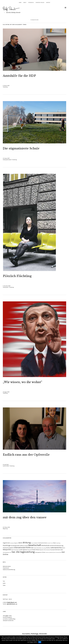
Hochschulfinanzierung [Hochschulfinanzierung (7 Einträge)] (56, 546)
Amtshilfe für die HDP (23, 76)
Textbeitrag (5, 87)
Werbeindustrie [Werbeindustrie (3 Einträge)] (52, 552)
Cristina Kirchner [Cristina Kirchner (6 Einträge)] (42, 543)
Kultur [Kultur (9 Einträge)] (48, 548)
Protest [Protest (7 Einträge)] (34, 550)
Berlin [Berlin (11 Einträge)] (21, 543)
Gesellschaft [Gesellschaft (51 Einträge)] (35, 545)
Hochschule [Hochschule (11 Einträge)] (45, 545)
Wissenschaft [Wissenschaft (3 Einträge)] (58, 552)
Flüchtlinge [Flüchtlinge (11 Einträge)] (7, 545)
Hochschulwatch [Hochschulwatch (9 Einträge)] (8, 548)
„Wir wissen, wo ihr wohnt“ (27, 382)
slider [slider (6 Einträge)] (62, 550)
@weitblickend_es (12, 604)
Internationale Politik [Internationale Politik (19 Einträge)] (22, 548)
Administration (7, 566)
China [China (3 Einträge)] (32, 543)
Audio (4, 583)
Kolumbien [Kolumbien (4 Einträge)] (39, 548)
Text (4, 581)
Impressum (6, 568)
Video (4, 585)
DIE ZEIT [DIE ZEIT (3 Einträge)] (49, 543)
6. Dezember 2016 (7, 286)
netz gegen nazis (7, 616)
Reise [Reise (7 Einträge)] (38, 550)
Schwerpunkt (6, 287)
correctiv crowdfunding (9, 619)
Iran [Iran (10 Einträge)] (32, 548)
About (25, 3)
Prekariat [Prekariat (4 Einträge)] (29, 550)
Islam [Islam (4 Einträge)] (35, 548)
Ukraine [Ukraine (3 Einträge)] (47, 552)
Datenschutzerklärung (9, 570)
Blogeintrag (5, 529)
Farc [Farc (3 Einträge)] (52, 543)
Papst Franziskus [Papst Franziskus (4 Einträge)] (15, 550)
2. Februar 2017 (6, 86)
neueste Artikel (6, 466)
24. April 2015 (6, 465)
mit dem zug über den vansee (29, 517)
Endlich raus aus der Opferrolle (30, 454)
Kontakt (48, 3)
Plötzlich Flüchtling (20, 276)
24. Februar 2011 (6, 527)
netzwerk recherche (8, 621)
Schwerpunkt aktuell (7, 160)
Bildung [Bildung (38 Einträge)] (27, 543)
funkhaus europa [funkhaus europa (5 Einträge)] (24, 546)
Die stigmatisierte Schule (25, 148)
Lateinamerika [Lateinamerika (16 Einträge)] (56, 548)
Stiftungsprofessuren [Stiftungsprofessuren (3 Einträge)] (7, 552)
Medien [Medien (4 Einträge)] (63, 548)
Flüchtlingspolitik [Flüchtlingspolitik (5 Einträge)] (15, 546)
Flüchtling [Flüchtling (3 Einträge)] (58, 543)
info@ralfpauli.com (12, 602)
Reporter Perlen (40, 3)
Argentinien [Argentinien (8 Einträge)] (6, 543)
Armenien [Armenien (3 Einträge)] (12, 543)
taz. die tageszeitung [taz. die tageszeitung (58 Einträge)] (23, 552)
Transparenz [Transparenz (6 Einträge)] (38, 552)
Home (20, 3)
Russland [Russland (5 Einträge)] (53, 550)
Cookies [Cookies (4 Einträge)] (36, 543)
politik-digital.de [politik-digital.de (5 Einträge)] (23, 550)
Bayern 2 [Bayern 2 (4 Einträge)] (16, 543)
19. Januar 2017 (6, 158)
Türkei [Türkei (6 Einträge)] (44, 552)
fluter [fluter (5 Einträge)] (54, 543)
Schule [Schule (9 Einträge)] (57, 550)
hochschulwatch (7, 617)
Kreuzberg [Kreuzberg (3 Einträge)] (44, 548)
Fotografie (31, 3)
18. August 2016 (6, 392)
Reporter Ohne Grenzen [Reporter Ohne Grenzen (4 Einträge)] (45, 550)
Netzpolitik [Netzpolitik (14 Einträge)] (7, 550)
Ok (40, 642)
